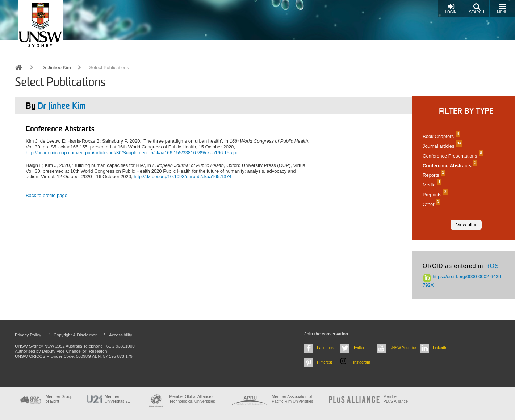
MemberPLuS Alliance (395, 399)
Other (431, 204)
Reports (433, 175)
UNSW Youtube (403, 348)
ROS (492, 266)
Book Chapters (440, 136)
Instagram (362, 362)
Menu (502, 9)
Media (431, 185)
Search (477, 9)
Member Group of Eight (59, 399)
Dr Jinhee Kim (56, 68)
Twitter (359, 348)
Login (451, 9)
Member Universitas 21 (117, 399)
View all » (466, 225)
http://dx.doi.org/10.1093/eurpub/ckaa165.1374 (183, 177)
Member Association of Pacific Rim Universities (292, 399)
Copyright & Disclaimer (75, 335)
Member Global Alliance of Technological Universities (192, 399)
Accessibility (121, 335)
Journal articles (442, 146)
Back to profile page (47, 195)
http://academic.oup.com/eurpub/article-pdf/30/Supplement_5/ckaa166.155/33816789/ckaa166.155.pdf (133, 153)
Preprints (434, 195)
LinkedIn (440, 348)
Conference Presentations (452, 156)
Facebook (325, 348)
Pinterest (325, 362)
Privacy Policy (28, 335)
